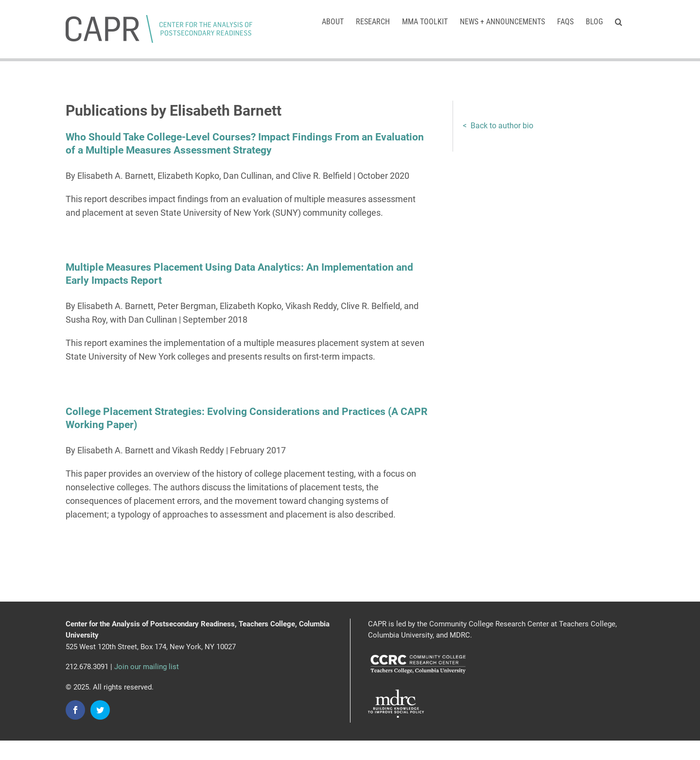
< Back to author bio (498, 126)
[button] (619, 21)
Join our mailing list (147, 667)
